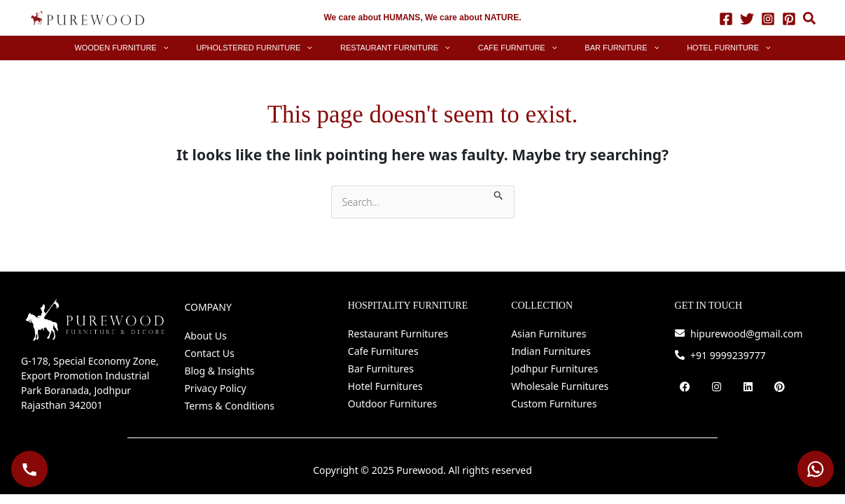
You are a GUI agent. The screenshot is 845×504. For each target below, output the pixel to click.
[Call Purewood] (29, 469)
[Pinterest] (789, 18)
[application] (215, 48)
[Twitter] (747, 18)
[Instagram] (768, 18)
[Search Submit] (499, 193)
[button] (810, 20)
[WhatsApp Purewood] (816, 469)
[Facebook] (726, 18)
